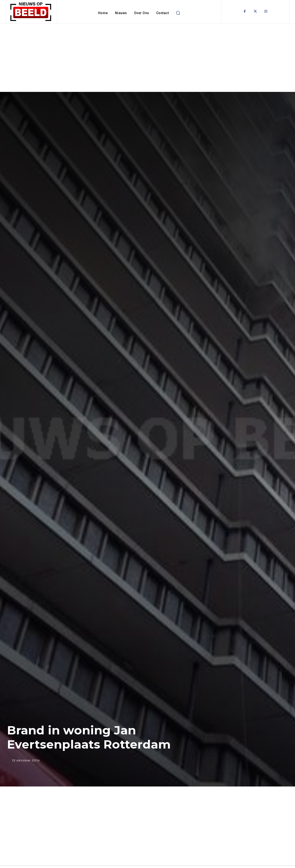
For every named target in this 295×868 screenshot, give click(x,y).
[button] (178, 13)
